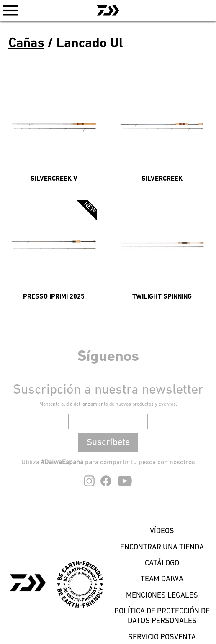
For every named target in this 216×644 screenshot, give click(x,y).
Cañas (26, 44)
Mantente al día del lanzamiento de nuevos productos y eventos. (108, 404)
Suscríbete (108, 443)
